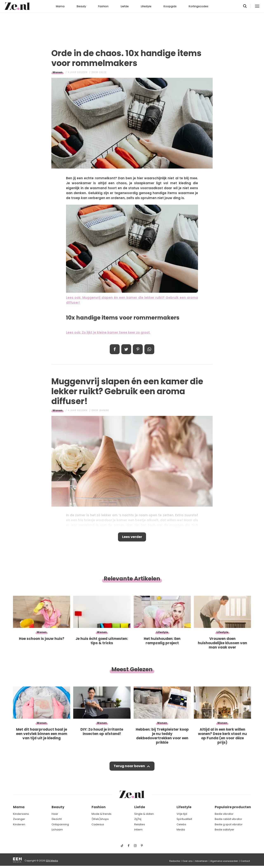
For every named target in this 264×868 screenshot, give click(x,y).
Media (181, 830)
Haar (55, 814)
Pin (138, 349)
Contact (245, 861)
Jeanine (104, 410)
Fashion (103, 6)
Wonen (58, 72)
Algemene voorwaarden (224, 861)
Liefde (125, 6)
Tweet (126, 349)
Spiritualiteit (184, 819)
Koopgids (170, 6)
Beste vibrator (224, 814)
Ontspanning (60, 824)
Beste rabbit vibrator (228, 819)
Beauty (81, 6)
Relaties (140, 824)
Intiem (138, 830)
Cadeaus (98, 824)
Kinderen (19, 824)
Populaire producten (233, 807)
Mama (60, 6)
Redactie (175, 861)
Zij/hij (138, 819)
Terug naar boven (129, 767)
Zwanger (19, 819)
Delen (115, 349)
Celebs (181, 824)
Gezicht (57, 819)
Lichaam (57, 830)
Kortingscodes (199, 6)
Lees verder (132, 537)
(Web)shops (100, 819)
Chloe (103, 72)
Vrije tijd (182, 814)
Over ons (187, 861)
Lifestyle (146, 6)
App (149, 349)
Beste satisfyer (225, 830)
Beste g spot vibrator (229, 824)
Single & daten (144, 814)
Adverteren (201, 861)
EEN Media (52, 861)
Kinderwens (21, 814)
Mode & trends (101, 814)
